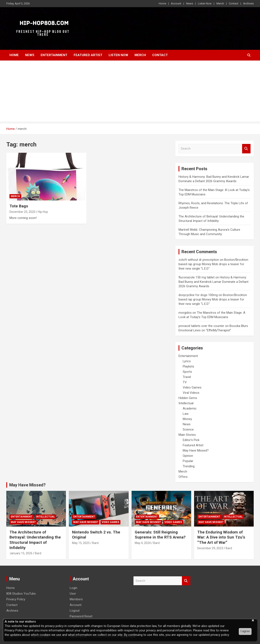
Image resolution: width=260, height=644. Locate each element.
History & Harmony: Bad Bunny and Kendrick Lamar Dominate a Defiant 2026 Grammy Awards (213, 282)
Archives (248, 3)
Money (187, 419)
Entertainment (54, 55)
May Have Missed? (196, 450)
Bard (38, 553)
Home (162, 3)
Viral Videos (191, 393)
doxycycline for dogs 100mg (198, 295)
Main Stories (187, 435)
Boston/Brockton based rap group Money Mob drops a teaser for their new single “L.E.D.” (213, 264)
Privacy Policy (16, 599)
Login (73, 588)
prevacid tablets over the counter (201, 326)
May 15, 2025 (81, 543)
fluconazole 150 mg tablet (197, 277)
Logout (75, 611)
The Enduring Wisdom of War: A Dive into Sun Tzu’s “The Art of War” (221, 537)
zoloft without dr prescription (199, 260)
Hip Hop (43, 212)
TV (185, 382)
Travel (187, 377)
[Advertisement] (130, 92)
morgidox (185, 313)
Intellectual (186, 403)
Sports (187, 372)
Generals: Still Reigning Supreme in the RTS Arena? (160, 535)
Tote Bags (19, 206)
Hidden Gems (188, 398)
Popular (188, 461)
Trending (189, 466)
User (73, 594)
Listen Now (205, 3)
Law (186, 414)
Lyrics (187, 361)
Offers (183, 477)
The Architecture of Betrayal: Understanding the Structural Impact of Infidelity (35, 540)
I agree (245, 631)
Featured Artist (88, 55)
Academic (190, 408)
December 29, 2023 (210, 548)
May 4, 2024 (143, 543)
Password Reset (81, 616)
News (190, 3)
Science (188, 429)
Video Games (192, 387)
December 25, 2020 (22, 212)
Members (76, 599)
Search (246, 149)
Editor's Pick (191, 440)
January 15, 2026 (21, 553)
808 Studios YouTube (21, 594)
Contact (234, 3)
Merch (220, 3)
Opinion (188, 456)
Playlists (188, 366)
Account (176, 3)
